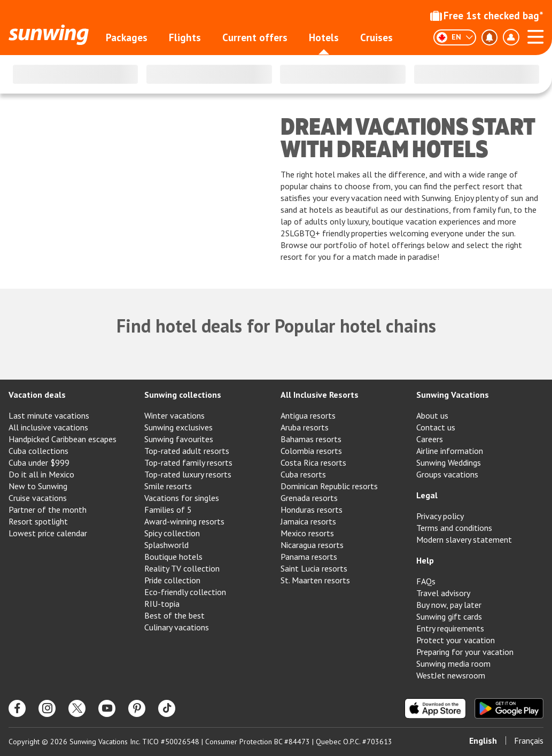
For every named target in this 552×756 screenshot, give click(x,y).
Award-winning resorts (184, 521)
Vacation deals (37, 395)
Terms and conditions (454, 528)
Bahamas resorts (311, 439)
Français (529, 740)
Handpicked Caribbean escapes (63, 439)
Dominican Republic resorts (329, 486)
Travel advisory (443, 593)
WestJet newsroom (451, 675)
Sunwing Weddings (449, 462)
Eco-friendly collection (185, 592)
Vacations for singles (182, 498)
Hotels (324, 37)
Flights (185, 37)
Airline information (450, 451)
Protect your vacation (456, 640)
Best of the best (174, 615)
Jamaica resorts (308, 521)
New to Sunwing (38, 486)
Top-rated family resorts (188, 462)
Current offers (255, 37)
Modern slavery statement (464, 539)
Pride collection (172, 580)
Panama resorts (309, 557)
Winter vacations (174, 415)
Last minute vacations (49, 415)
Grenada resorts (309, 498)
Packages (127, 37)
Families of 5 (168, 510)
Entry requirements (450, 628)
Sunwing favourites (179, 439)
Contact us (436, 427)
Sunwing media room (453, 664)
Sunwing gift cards (449, 616)
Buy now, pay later (449, 605)
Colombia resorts (311, 451)
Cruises (376, 37)
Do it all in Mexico (41, 474)
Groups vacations (447, 474)
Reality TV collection (182, 568)
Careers (430, 439)
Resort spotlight (38, 521)
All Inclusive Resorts (320, 395)
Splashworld (166, 545)
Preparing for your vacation (465, 652)
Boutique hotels (173, 557)
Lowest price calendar (48, 533)
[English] (455, 37)
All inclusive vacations (48, 427)
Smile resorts (168, 486)
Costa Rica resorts (313, 462)
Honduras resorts (312, 510)
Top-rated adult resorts (187, 451)
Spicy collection (172, 533)
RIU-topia (162, 604)
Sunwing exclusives (178, 427)
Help (425, 560)
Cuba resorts (303, 474)
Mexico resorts (307, 533)
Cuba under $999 (39, 462)
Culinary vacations (177, 627)
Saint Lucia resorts (314, 568)
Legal (427, 495)
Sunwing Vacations (453, 395)
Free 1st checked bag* (487, 16)
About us (432, 415)
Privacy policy (440, 516)
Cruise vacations (38, 498)
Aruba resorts (305, 427)
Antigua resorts (308, 415)
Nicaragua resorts (312, 545)
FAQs (426, 581)
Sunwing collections (183, 395)
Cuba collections (38, 451)
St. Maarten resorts (315, 580)
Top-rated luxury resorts (188, 474)
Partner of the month (48, 510)
